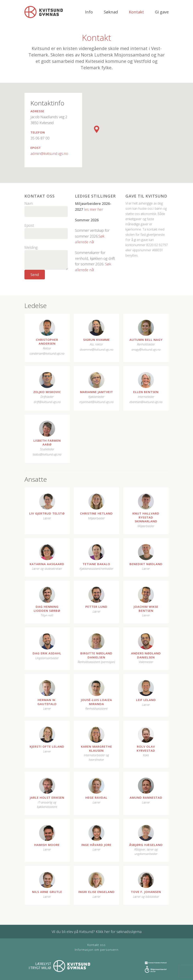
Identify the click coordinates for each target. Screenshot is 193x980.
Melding (31, 247)
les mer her (93, 209)
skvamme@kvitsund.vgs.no (96, 349)
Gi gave (162, 12)
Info (89, 12)
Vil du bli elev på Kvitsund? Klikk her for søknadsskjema (97, 932)
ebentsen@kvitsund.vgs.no (146, 402)
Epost (29, 225)
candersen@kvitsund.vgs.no (47, 353)
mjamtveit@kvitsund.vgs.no (96, 402)
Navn (29, 203)
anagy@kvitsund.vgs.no (146, 349)
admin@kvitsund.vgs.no (49, 153)
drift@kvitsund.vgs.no (47, 402)
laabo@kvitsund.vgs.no (47, 454)
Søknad (111, 12)
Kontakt (136, 12)
